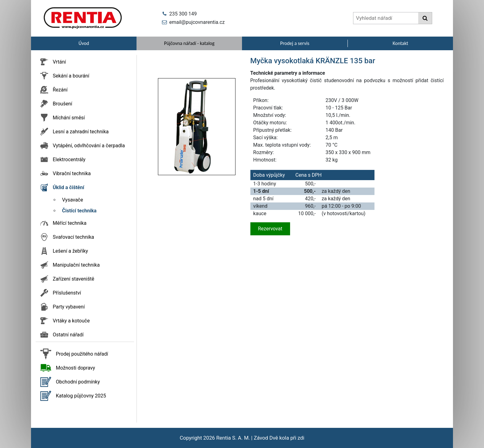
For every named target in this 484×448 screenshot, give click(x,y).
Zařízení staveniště (74, 279)
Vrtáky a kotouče (71, 321)
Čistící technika (79, 211)
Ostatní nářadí (68, 335)
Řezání (60, 90)
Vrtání (59, 62)
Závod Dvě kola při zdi (279, 438)
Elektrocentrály (69, 160)
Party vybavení (69, 307)
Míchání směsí (69, 118)
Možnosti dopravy (75, 368)
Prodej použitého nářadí (82, 354)
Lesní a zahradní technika (81, 132)
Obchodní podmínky (78, 382)
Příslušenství (67, 293)
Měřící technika (70, 223)
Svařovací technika (73, 237)
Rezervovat (270, 229)
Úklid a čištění (68, 187)
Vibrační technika (72, 173)
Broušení (63, 104)
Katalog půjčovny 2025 (81, 396)
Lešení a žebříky (70, 251)
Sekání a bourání (71, 76)
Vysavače (73, 200)
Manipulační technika (76, 265)
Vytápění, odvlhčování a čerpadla (89, 146)
